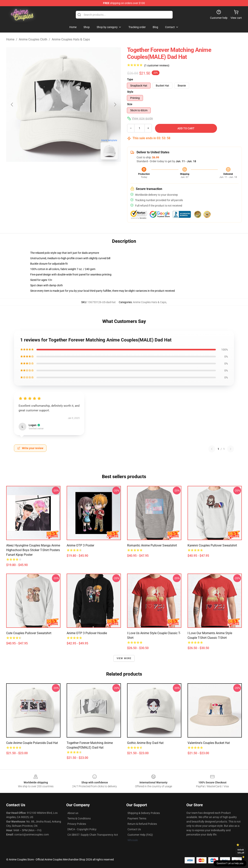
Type (130, 79)
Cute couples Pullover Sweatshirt (29, 633)
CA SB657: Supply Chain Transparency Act (93, 835)
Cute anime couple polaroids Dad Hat (32, 743)
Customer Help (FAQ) (140, 835)
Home (10, 39)
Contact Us (134, 829)
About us (73, 813)
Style (130, 92)
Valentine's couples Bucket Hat (209, 743)
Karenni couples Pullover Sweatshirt (212, 545)
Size (130, 104)
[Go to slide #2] (74, 171)
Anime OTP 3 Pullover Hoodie (87, 633)
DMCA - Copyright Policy (82, 829)
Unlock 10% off (241, 851)
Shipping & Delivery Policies (144, 813)
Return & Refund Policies (142, 824)
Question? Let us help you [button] (230, 863)
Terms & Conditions (79, 818)
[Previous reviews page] (212, 449)
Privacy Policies (77, 824)
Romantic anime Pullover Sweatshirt (152, 545)
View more (124, 658)
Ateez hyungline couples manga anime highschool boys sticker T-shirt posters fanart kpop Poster (33, 550)
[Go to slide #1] (53, 171)
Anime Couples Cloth (33, 39)
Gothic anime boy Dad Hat (145, 743)
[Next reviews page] (231, 449)
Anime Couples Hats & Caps (71, 39)
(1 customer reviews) (157, 65)
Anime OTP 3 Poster (80, 545)
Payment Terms (137, 818)
